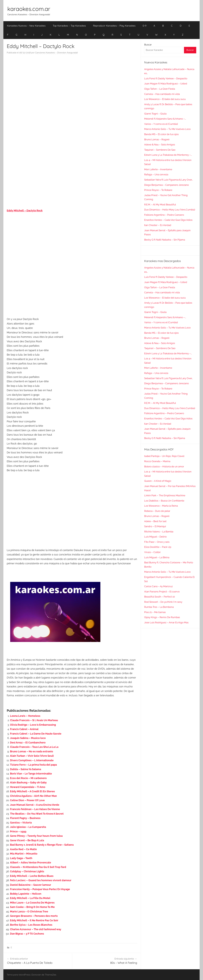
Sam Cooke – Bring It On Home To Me (32, 907)
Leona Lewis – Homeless (25, 716)
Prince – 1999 (18, 831)
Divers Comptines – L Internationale (32, 760)
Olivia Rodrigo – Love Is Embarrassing (33, 725)
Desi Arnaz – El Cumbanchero (28, 743)
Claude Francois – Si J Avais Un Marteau (34, 720)
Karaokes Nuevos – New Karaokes (26, 26)
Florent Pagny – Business (25, 818)
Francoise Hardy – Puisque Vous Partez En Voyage (40, 889)
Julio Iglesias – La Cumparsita (28, 827)
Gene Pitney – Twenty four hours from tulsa (36, 836)
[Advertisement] (72, 85)
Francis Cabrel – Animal (24, 729)
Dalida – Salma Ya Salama (26, 769)
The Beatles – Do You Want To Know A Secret (37, 814)
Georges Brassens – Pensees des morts (34, 916)
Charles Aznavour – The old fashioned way (36, 929)
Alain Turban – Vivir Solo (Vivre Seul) (32, 756)
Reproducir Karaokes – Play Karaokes (114, 26)
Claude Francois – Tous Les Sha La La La (34, 747)
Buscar (148, 45)
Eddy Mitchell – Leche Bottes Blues (32, 876)
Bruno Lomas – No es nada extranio (32, 751)
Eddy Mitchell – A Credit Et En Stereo (32, 791)
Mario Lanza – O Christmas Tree (29, 911)
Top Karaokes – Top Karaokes (69, 26)
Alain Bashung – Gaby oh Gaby (28, 782)
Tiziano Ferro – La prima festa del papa (33, 765)
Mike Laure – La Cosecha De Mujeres (32, 903)
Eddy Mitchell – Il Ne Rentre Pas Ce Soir (34, 920)
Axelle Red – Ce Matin (23, 849)
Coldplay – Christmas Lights (27, 871)
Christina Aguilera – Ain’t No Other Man (33, 796)
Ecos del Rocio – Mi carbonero (28, 778)
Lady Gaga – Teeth (21, 858)
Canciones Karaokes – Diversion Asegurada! (56, 53)
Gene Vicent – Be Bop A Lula (27, 840)
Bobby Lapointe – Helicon (26, 894)
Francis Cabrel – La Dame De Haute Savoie (36, 734)
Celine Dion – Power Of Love (27, 800)
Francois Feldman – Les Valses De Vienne (35, 809)
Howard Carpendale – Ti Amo (28, 787)
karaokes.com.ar (29, 9)
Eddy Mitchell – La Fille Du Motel (30, 898)
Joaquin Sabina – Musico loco (28, 738)
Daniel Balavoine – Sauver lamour (31, 885)
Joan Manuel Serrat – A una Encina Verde (35, 805)
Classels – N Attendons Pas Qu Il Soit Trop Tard (38, 867)
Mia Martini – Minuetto (24, 854)
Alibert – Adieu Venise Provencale (31, 862)
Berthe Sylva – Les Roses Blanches (31, 925)
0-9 (144, 26)
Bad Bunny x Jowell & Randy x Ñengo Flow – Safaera (42, 845)
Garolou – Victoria (21, 823)
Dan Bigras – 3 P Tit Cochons (27, 934)
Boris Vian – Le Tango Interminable (31, 774)
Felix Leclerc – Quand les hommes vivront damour (41, 880)
